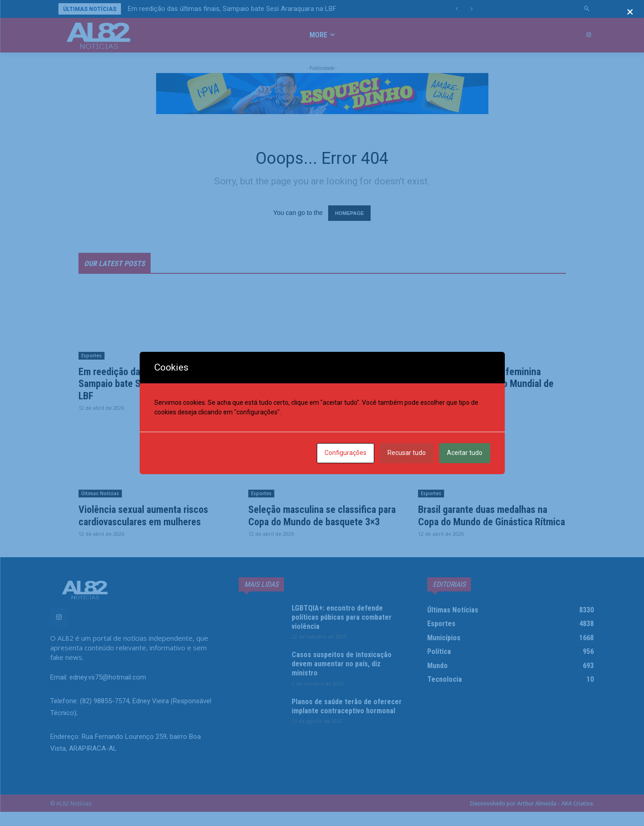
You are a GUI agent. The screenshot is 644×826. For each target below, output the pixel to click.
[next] (471, 9)
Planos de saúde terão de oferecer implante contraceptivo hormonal (347, 724)
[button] (587, 9)
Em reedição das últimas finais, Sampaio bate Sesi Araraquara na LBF (232, 9)
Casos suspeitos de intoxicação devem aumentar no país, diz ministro (346, 678)
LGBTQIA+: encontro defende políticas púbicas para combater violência (346, 631)
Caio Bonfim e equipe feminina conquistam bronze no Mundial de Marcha (492, 386)
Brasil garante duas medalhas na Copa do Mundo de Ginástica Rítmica (489, 524)
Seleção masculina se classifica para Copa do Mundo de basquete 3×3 (322, 524)
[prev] (457, 9)
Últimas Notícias (270, 358)
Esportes (92, 358)
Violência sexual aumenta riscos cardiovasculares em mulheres (150, 518)
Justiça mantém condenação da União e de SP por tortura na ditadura (318, 386)
